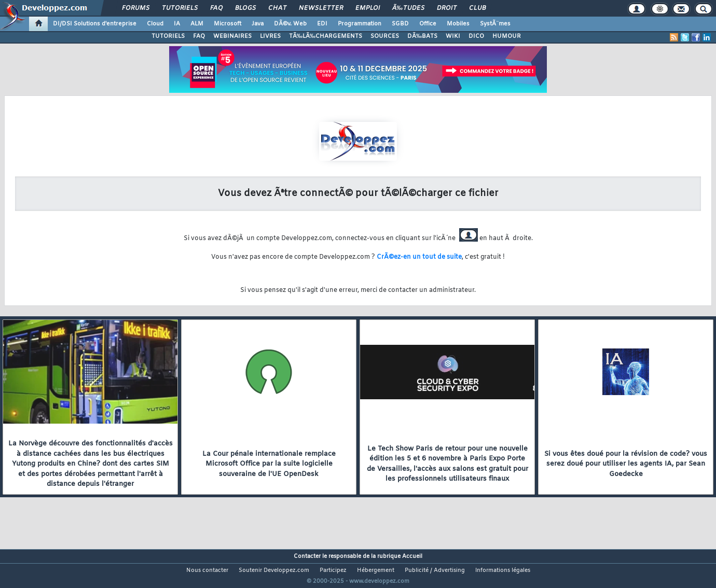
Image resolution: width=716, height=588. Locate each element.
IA (177, 24)
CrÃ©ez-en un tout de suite (419, 257)
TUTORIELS (168, 36)
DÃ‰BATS (422, 36)
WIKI (453, 36)
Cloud (155, 24)
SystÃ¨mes (495, 24)
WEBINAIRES (232, 36)
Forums (136, 8)
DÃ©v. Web (290, 24)
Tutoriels (180, 8)
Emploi (368, 8)
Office (428, 24)
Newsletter (321, 8)
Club (477, 8)
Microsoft (228, 24)
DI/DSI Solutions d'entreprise (95, 24)
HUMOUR (507, 36)
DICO (476, 36)
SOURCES (385, 36)
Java (258, 24)
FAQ (216, 8)
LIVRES (270, 36)
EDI (322, 24)
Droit (447, 8)
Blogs (245, 8)
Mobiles (458, 24)
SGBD (400, 24)
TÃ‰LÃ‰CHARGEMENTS (326, 36)
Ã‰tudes (408, 8)
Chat (277, 8)
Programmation (360, 24)
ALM (197, 24)
